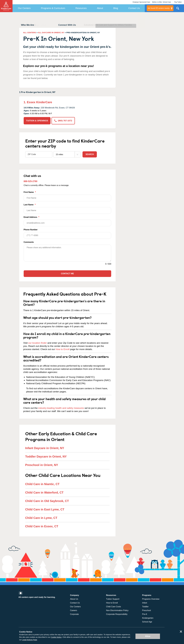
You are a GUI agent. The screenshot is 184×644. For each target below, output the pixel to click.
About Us (74, 599)
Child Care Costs (114, 607)
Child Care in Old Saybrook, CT (47, 501)
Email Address (67, 221)
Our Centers (24, 8)
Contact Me (67, 274)
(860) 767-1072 (63, 121)
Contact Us (134, 8)
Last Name (67, 209)
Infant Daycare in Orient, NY (45, 448)
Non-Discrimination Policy (117, 610)
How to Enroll (63, 349)
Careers (74, 610)
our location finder (37, 343)
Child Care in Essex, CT (42, 526)
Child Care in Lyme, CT (41, 518)
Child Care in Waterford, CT (44, 492)
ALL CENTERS (30, 33)
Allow (148, 636)
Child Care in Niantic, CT (42, 484)
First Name (67, 196)
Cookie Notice (56, 637)
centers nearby (159, 8)
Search (90, 154)
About (100, 8)
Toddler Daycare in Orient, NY (46, 456)
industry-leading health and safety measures (61, 408)
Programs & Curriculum (53, 8)
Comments (29, 242)
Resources (81, 8)
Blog (116, 8)
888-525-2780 (31, 181)
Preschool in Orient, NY (42, 465)
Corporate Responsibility (117, 614)
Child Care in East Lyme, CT (45, 509)
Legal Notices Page (30, 640)
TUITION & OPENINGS (37, 121)
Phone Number (67, 234)
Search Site (178, 9)
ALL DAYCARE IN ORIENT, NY (51, 33)
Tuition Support (113, 599)
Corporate (74, 614)
